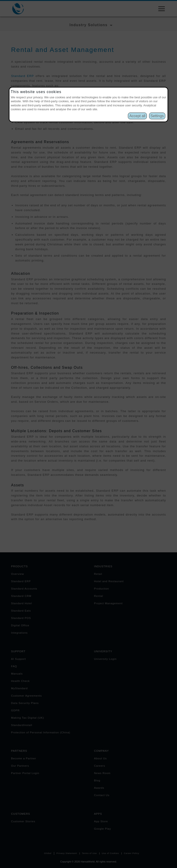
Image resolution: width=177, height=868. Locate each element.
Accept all (137, 116)
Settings (157, 116)
